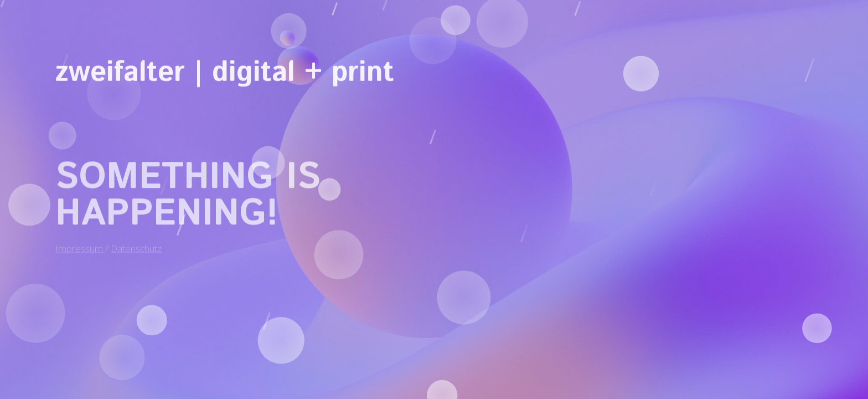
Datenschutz (136, 244)
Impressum (80, 244)
